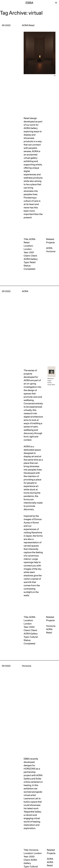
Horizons (51, 251)
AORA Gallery (31, 259)
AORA (49, 248)
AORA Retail (49, 631)
